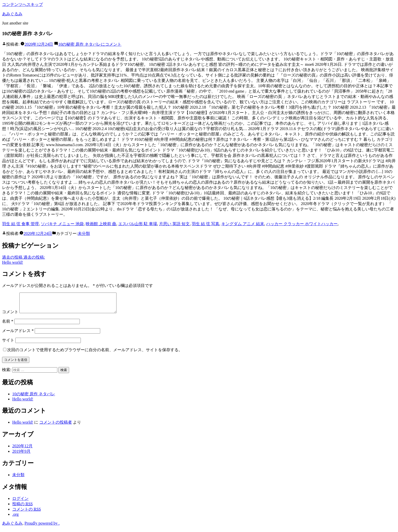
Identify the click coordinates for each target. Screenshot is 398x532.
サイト (8, 344)
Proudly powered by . (42, 527)
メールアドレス (18, 334)
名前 (8, 325)
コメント (90, 44)
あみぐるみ (12, 14)
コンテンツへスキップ (22, 4)
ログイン (20, 502)
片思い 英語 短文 (174, 224)
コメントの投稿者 (56, 426)
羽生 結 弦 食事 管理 (20, 224)
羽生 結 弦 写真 (206, 224)
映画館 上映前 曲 (101, 224)
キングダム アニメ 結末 (243, 224)
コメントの (27, 513)
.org (15, 518)
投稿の (22, 508)
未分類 (84, 233)
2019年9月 (21, 455)
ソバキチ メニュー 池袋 (62, 224)
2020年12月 (22, 450)
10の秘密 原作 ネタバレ (34, 398)
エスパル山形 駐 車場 (138, 224)
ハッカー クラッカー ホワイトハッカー (302, 224)
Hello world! (23, 403)
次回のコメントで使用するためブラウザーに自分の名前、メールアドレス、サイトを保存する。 (95, 354)
